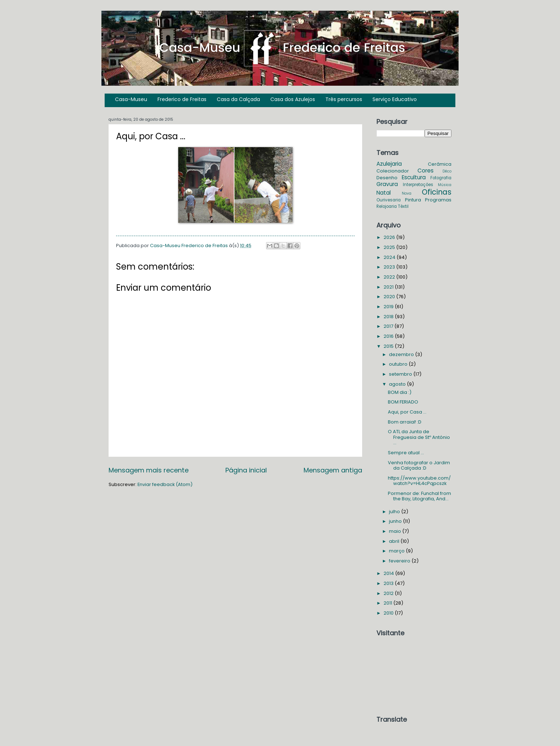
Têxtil (403, 206)
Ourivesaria (389, 200)
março (397, 551)
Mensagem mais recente (149, 470)
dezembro (402, 354)
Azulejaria (389, 164)
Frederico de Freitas (182, 99)
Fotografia (441, 178)
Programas (438, 200)
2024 (390, 257)
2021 (389, 287)
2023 (390, 267)
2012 (389, 593)
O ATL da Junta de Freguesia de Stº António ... (419, 437)
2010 (389, 613)
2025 (390, 247)
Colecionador (393, 171)
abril (395, 541)
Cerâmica (440, 164)
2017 (389, 326)
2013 (389, 583)
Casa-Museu (131, 99)
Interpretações (418, 185)
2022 (390, 277)
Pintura (413, 200)
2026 (390, 237)
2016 (389, 336)
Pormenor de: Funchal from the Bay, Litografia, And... (419, 496)
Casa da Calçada (238, 99)
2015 (389, 346)
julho (395, 512)
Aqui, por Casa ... (407, 412)
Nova (407, 193)
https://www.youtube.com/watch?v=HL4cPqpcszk (419, 481)
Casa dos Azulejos (293, 99)
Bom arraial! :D (405, 422)
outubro (399, 364)
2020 (390, 297)
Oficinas (437, 192)
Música (445, 185)
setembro (401, 374)
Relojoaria (387, 206)
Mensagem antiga (333, 470)
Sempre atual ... (406, 453)
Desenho (387, 178)
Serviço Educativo (395, 99)
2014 (389, 573)
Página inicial (246, 470)
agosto (398, 384)
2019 (389, 307)
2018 (389, 317)
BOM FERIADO (403, 402)
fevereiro (400, 561)
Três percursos (344, 99)
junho (396, 521)
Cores (426, 171)
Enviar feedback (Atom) (165, 484)
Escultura (414, 177)
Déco (447, 171)
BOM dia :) (400, 392)
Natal (384, 193)
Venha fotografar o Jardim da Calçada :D (419, 465)
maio (396, 531)
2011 (388, 603)
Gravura (387, 184)
